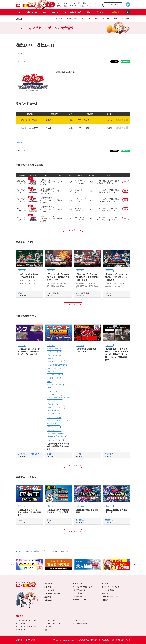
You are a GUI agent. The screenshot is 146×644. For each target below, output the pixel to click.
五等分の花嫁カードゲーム (56, 368)
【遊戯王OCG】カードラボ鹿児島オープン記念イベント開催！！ (116, 277)
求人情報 (105, 583)
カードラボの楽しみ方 (73, 12)
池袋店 (49, 454)
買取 (89, 12)
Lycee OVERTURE (53, 411)
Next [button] (134, 565)
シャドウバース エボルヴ (55, 375)
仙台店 (20, 520)
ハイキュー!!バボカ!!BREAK (56, 433)
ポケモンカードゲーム (54, 352)
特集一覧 (105, 593)
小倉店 (49, 520)
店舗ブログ (86, 19)
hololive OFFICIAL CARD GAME (57, 365)
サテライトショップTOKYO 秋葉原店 (31, 454)
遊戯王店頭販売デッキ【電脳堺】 (87, 511)
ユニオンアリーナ (53, 388)
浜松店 (19, 19)
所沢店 (78, 454)
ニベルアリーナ (62, 437)
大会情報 (48, 587)
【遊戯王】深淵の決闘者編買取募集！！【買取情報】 (58, 511)
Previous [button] (12, 565)
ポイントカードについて (110, 587)
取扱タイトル (32, 12)
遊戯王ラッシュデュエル (55, 349)
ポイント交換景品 (108, 590)
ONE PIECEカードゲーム (55, 385)
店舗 (28, 551)
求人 (116, 19)
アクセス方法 (72, 19)
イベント (55, 12)
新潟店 (20, 293)
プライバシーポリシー (110, 597)
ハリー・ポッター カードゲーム (57, 440)
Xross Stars (51, 437)
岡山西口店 (80, 520)
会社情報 (19, 640)
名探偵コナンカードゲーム (56, 407)
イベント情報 (49, 590)
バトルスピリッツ (53, 391)
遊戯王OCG (20, 53)
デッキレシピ (101, 12)
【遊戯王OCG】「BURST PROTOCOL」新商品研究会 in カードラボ (87, 277)
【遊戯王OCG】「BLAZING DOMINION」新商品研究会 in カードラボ (58, 277)
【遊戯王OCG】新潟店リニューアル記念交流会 (29, 276)
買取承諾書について (80, 596)
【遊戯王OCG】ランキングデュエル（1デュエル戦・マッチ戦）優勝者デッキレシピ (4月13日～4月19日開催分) (117, 354)
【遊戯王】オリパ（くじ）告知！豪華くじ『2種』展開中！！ (29, 512)
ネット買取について (80, 593)
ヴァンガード (52, 371)
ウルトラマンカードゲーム (56, 414)
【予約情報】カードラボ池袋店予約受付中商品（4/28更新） (58, 446)
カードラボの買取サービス (83, 587)
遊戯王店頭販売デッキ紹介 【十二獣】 (116, 511)
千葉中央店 (109, 454)
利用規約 (105, 600)
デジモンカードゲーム (54, 394)
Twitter (125, 19)
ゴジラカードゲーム (54, 427)
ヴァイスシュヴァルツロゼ (56, 362)
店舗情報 (116, 12)
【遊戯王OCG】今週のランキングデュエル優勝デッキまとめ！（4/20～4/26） (29, 351)
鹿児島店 (108, 293)
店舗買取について (80, 590)
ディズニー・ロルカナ (54, 417)
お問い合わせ (31, 640)
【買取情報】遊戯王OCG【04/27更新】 (86, 350)
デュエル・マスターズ (54, 404)
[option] (29, 564)
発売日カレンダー (79, 599)
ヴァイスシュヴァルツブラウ (56, 358)
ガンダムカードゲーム (54, 430)
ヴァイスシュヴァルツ (54, 355)
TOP (20, 551)
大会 (44, 12)
